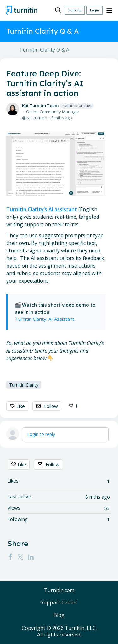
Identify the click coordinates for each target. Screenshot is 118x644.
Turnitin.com (59, 590)
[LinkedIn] (31, 557)
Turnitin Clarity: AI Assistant (45, 319)
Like (21, 406)
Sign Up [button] (75, 10)
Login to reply (41, 434)
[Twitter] (20, 557)
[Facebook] (10, 557)
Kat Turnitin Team (58, 106)
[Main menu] (109, 10)
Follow (51, 406)
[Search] (58, 10)
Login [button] (95, 10)
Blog (59, 615)
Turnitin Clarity (24, 385)
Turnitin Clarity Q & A (44, 50)
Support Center (59, 603)
